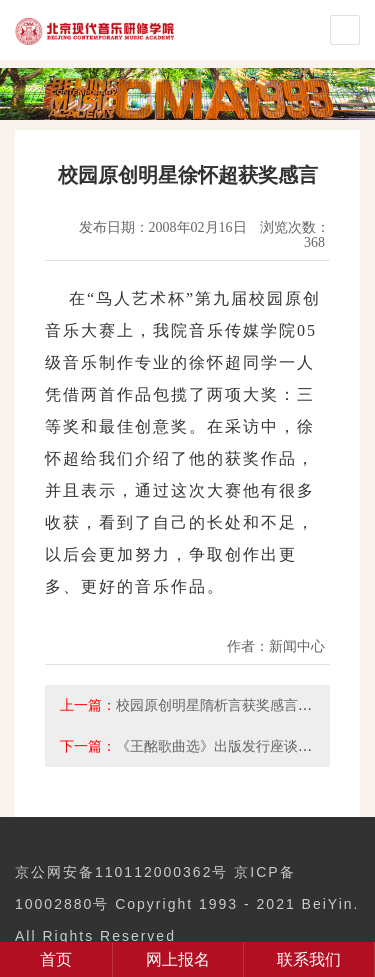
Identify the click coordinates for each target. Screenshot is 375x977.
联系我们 (309, 959)
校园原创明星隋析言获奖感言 (207, 705)
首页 (56, 959)
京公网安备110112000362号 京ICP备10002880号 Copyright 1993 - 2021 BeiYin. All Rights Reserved (187, 904)
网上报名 (178, 959)
